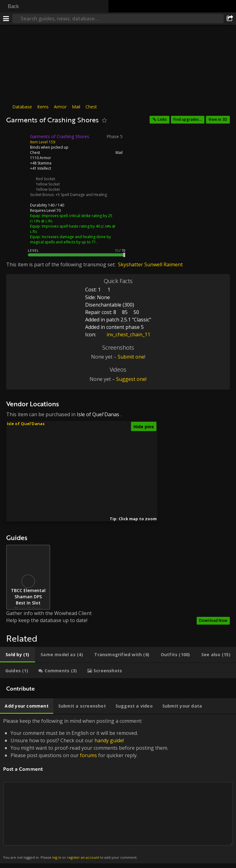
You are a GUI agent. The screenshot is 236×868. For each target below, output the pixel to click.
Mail (76, 107)
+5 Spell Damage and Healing (81, 195)
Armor (60, 107)
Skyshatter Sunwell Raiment (150, 264)
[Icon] (17, 141)
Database (22, 107)
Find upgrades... (188, 119)
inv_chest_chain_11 (124, 334)
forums (88, 755)
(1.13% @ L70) (41, 221)
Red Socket (46, 179)
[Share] (230, 19)
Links (162, 119)
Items (43, 107)
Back (13, 6)
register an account (83, 857)
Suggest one (131, 379)
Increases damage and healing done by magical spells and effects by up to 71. (70, 239)
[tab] (17, 655)
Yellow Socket (48, 184)
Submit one (131, 357)
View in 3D (218, 119)
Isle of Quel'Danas (98, 414)
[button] (82, 449)
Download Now (213, 620)
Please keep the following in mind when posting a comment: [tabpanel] (118, 789)
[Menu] (6, 19)
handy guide (109, 740)
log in (57, 857)
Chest (91, 107)
